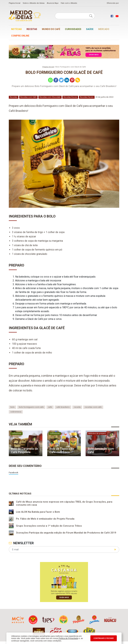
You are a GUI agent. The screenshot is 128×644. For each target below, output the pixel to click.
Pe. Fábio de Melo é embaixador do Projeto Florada (45, 519)
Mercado (104, 29)
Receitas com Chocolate (50, 97)
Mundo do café (51, 29)
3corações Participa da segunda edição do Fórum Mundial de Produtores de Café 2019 (66, 533)
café (50, 407)
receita (77, 407)
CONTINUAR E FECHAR (104, 638)
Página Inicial (15, 3)
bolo (12, 407)
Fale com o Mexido (69, 3)
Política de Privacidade (68, 638)
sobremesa (16, 412)
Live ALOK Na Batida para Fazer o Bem (38, 512)
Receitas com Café (28, 97)
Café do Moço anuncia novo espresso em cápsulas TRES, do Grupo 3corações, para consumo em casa (64, 503)
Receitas (32, 29)
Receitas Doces (70, 97)
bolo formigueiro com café (31, 407)
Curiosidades (73, 29)
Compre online (20, 36)
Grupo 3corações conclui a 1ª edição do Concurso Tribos (49, 526)
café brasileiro (63, 407)
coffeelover (16, 433)
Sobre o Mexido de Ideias (34, 3)
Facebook (14, 472)
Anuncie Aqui (53, 3)
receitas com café (93, 407)
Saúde (90, 29)
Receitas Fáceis (87, 97)
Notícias (16, 29)
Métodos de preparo (97, 433)
